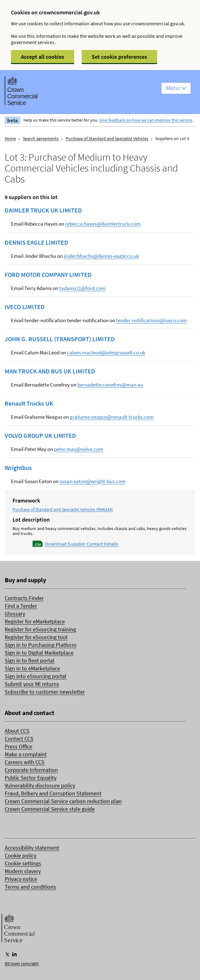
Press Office (18, 746)
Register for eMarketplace (35, 621)
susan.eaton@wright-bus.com (92, 481)
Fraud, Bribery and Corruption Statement (53, 793)
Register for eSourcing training (40, 629)
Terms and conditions (30, 887)
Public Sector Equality (31, 778)
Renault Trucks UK (29, 403)
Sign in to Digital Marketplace (39, 653)
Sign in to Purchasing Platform (41, 645)
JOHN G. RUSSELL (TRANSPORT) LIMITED (60, 339)
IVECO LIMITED (25, 307)
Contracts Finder (24, 598)
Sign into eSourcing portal (36, 676)
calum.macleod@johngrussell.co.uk (106, 352)
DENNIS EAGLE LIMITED (36, 242)
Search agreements (41, 138)
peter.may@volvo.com (79, 449)
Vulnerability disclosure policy (40, 785)
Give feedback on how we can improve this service (146, 120)
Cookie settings (23, 863)
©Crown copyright (22, 963)
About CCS (17, 731)
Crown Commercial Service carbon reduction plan (63, 801)
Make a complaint (26, 754)
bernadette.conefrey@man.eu (110, 385)
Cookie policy (21, 855)
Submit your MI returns (32, 684)
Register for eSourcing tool (36, 637)
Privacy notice (21, 879)
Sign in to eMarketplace (32, 668)
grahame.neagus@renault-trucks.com (112, 417)
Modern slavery (23, 871)
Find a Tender (21, 606)
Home (10, 138)
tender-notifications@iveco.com (151, 320)
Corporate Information (31, 770)
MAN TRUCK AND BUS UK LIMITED (50, 371)
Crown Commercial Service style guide (50, 809)
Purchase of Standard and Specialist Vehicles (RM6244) (63, 509)
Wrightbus (18, 468)
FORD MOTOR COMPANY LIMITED (48, 275)
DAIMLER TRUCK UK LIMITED (43, 210)
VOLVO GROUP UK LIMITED (40, 436)
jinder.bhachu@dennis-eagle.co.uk (101, 256)
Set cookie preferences (119, 57)
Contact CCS (19, 739)
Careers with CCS (25, 762)
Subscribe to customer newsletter (45, 692)
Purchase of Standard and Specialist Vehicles (107, 138)
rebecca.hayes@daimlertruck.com (103, 224)
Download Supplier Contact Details (82, 544)
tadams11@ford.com (82, 288)
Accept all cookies (43, 57)
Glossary (15, 614)
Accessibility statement (32, 848)
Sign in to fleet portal (30, 660)
